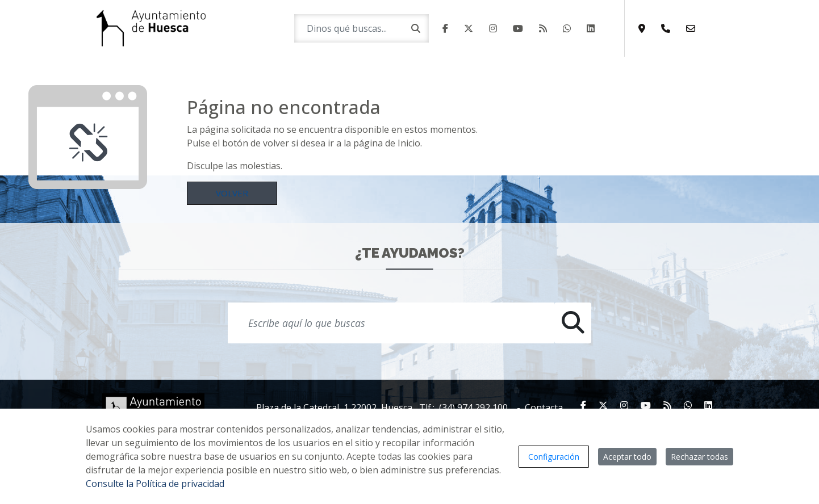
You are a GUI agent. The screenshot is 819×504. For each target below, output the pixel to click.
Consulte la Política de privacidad (155, 484)
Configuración (554, 457)
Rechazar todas (699, 457)
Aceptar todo (627, 457)
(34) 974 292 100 (473, 408)
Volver (232, 193)
